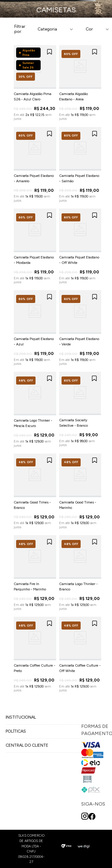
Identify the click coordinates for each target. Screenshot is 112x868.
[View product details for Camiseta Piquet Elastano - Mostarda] (35, 246)
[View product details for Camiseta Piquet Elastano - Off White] (80, 246)
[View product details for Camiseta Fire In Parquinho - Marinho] (35, 573)
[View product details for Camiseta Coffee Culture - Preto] (35, 655)
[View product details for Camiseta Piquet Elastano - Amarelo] (35, 165)
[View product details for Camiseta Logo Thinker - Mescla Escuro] (35, 409)
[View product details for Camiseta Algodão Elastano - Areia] (80, 83)
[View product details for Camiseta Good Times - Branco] (35, 491)
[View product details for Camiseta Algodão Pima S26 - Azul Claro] (35, 83)
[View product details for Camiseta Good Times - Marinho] (80, 491)
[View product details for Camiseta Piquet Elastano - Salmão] (80, 165)
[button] (54, 29)
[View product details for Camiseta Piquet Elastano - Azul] (35, 328)
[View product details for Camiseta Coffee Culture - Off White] (80, 655)
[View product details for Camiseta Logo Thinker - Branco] (80, 573)
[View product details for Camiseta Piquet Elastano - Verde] (80, 328)
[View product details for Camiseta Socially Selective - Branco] (80, 409)
